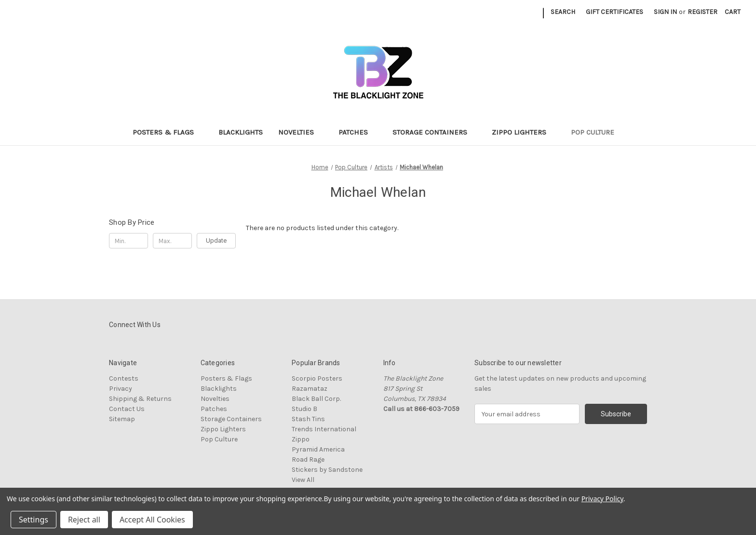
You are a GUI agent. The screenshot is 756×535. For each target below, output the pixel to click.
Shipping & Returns (140, 399)
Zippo (301, 439)
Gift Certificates (614, 12)
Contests (124, 378)
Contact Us (127, 409)
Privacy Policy (602, 499)
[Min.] (128, 241)
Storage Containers (434, 132)
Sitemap (122, 419)
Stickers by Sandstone (327, 470)
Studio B (304, 409)
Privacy (121, 389)
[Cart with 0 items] (733, 12)
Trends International (324, 429)
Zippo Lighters (524, 132)
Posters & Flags (168, 132)
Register (702, 12)
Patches (358, 132)
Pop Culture (597, 132)
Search (563, 12)
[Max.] (172, 241)
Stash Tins (308, 419)
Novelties (301, 132)
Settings (34, 520)
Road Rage (308, 460)
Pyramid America (318, 449)
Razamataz (310, 389)
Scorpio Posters (317, 378)
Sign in (665, 12)
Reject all (84, 520)
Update (216, 240)
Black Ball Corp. (316, 399)
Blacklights (241, 132)
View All (303, 480)
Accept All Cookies (152, 520)
